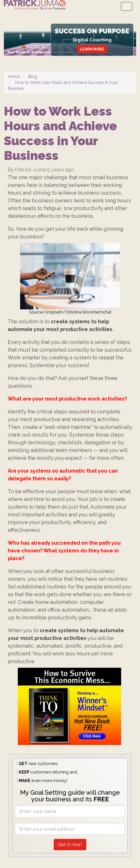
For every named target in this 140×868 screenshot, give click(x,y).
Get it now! (70, 844)
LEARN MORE (92, 49)
